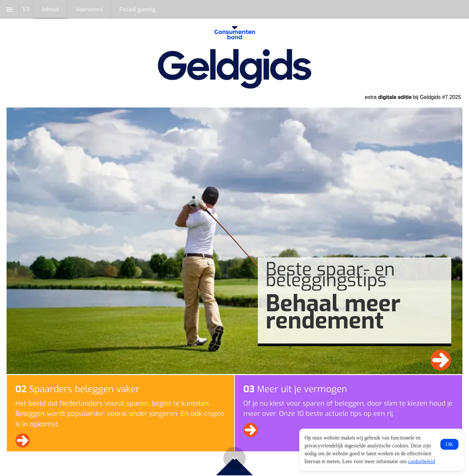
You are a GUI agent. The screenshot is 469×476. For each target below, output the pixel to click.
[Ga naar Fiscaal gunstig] (251, 430)
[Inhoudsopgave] (9, 9)
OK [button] (449, 444)
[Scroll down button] (234, 458)
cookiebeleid (422, 461)
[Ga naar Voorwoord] (441, 360)
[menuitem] (51, 9)
